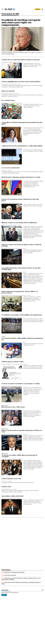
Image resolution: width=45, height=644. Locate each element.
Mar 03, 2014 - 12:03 (26, 296)
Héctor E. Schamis (5, 94)
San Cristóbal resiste (8, 101)
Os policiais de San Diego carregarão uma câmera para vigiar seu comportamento (21, 22)
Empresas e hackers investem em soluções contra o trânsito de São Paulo (21, 245)
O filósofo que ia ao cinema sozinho (12, 362)
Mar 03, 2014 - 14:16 (13, 203)
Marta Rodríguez (9, 272)
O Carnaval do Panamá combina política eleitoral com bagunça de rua (22, 339)
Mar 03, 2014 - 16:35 (16, 84)
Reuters (3, 203)
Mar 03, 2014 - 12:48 (16, 225)
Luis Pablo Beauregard (6, 364)
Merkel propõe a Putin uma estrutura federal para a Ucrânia (21, 177)
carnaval (3, 337)
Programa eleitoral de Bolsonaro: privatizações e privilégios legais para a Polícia (21, 583)
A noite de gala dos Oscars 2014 (11, 479)
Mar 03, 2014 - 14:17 (16, 180)
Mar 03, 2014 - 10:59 (19, 318)
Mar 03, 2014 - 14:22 (7, 170)
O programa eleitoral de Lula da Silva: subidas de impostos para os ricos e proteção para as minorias (21, 579)
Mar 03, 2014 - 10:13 (23, 364)
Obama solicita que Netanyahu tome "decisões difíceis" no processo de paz (20, 292)
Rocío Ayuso (4, 459)
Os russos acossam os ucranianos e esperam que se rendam (21, 384)
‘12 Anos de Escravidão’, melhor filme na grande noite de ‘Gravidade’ (19, 456)
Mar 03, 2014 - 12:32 (21, 272)
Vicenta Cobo (4, 51)
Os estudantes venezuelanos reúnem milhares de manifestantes (22, 315)
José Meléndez (4, 342)
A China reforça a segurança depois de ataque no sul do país (21, 60)
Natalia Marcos (5, 410)
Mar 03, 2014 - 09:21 (16, 386)
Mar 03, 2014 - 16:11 (18, 148)
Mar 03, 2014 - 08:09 (12, 489)
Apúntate (4, 595)
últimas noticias (6, 570)
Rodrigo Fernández (5, 148)
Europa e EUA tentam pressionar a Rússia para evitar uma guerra (20, 200)
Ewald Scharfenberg (6, 318)
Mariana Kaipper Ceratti (6, 249)
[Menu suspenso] (3, 9)
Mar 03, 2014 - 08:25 (7, 481)
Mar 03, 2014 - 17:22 (17, 51)
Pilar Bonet (4, 386)
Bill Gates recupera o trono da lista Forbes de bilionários (19, 223)
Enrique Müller (5, 180)
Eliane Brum (4, 489)
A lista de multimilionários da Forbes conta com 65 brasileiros (21, 82)
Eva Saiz (10, 296)
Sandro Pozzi (4, 225)
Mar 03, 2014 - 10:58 (21, 342)
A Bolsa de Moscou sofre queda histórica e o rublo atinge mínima (22, 146)
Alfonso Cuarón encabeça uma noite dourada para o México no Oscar (21, 431)
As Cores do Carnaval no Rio (10, 168)
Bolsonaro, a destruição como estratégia (14, 572)
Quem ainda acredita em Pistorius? (13, 496)
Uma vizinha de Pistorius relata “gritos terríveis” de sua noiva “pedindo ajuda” (21, 269)
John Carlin (4, 499)
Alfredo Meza (4, 103)
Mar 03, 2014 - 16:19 (16, 127)
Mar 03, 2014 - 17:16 (15, 62)
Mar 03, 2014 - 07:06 (15, 499)
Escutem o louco (6, 487)
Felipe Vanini (4, 84)
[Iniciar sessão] (42, 9)
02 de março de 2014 (10, 14)
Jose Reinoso (4, 62)
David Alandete (5, 296)
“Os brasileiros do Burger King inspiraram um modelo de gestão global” (22, 123)
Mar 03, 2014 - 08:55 (16, 459)
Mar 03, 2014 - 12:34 (21, 249)
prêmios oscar (5, 406)
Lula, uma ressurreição (10, 575)
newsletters (5, 590)
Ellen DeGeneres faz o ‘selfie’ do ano (13, 407)
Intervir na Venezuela (8, 91)
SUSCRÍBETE (38, 9)
